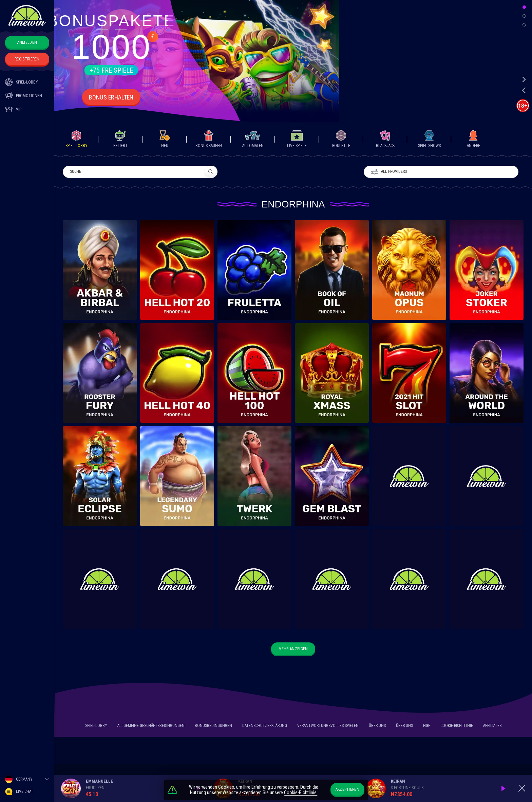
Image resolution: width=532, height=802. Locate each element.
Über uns (377, 727)
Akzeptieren (347, 789)
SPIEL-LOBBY (22, 82)
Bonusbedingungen (213, 727)
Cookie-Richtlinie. (301, 793)
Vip (13, 109)
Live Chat (19, 792)
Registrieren (27, 59)
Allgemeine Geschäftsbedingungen (151, 727)
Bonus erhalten (111, 97)
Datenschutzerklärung (265, 727)
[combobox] (27, 779)
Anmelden (27, 42)
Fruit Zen (95, 788)
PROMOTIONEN (24, 96)
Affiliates (492, 727)
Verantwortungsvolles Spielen (328, 727)
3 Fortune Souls (407, 788)
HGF (427, 727)
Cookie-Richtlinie (457, 727)
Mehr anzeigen (293, 649)
